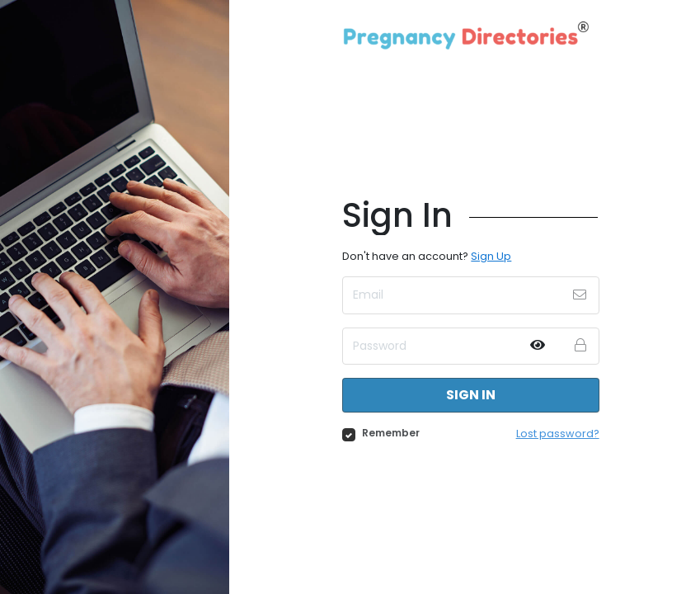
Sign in (471, 395)
